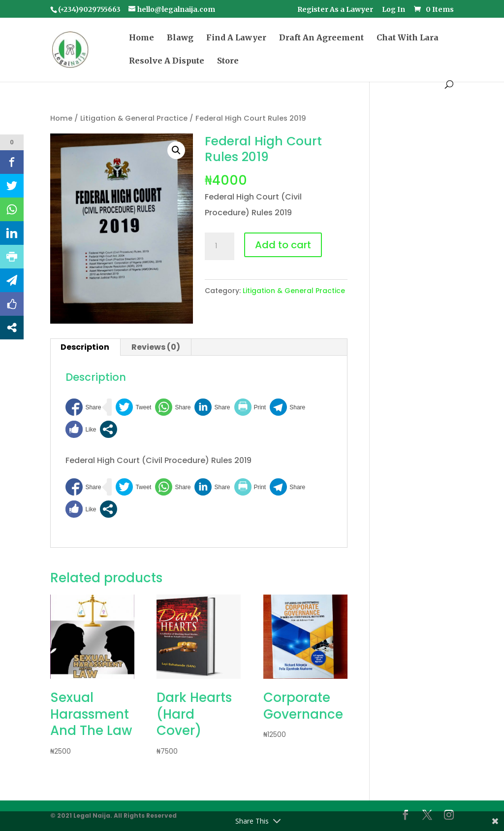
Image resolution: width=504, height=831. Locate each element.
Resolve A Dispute (167, 61)
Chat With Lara (408, 38)
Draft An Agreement (321, 38)
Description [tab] (85, 347)
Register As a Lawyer (335, 10)
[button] (176, 150)
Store (228, 61)
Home (142, 38)
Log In (394, 10)
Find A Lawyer (236, 38)
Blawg (180, 38)
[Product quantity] (220, 246)
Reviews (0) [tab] (156, 347)
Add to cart (283, 245)
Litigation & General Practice (134, 118)
